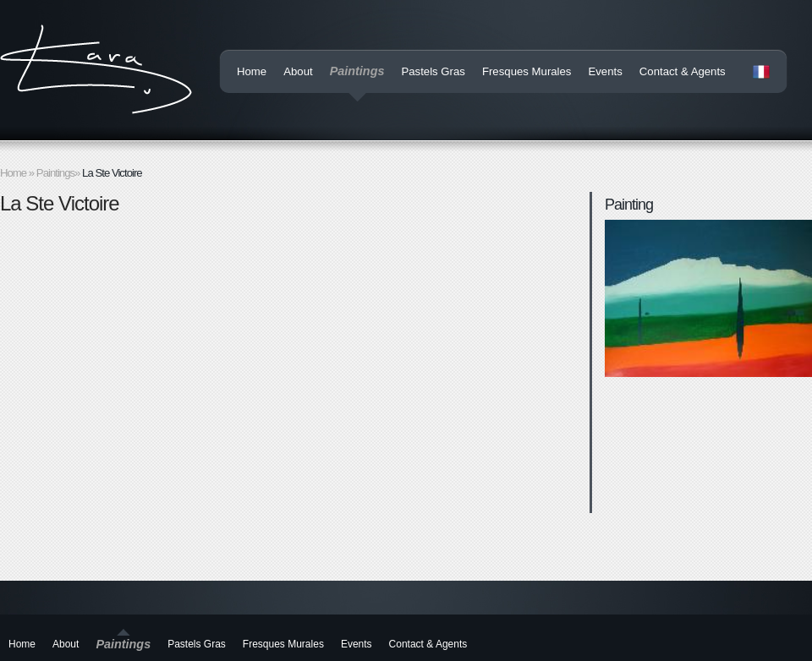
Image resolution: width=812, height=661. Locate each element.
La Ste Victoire (112, 173)
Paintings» (59, 173)
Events (605, 71)
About (298, 71)
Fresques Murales (527, 71)
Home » (18, 173)
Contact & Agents (683, 71)
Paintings (357, 71)
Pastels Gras (433, 71)
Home (252, 71)
